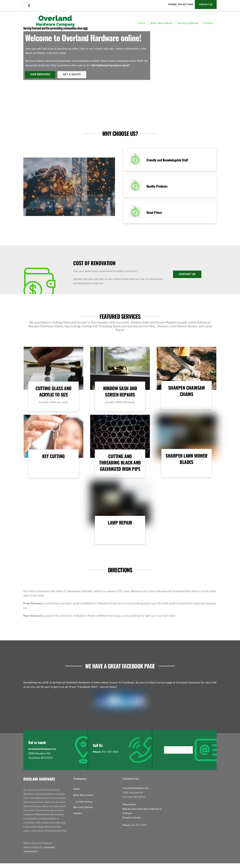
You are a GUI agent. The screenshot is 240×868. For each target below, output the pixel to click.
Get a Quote (73, 75)
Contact (208, 24)
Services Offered (188, 24)
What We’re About (161, 24)
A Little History (84, 806)
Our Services (41, 75)
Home (142, 24)
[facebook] (29, 5)
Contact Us (206, 4)
